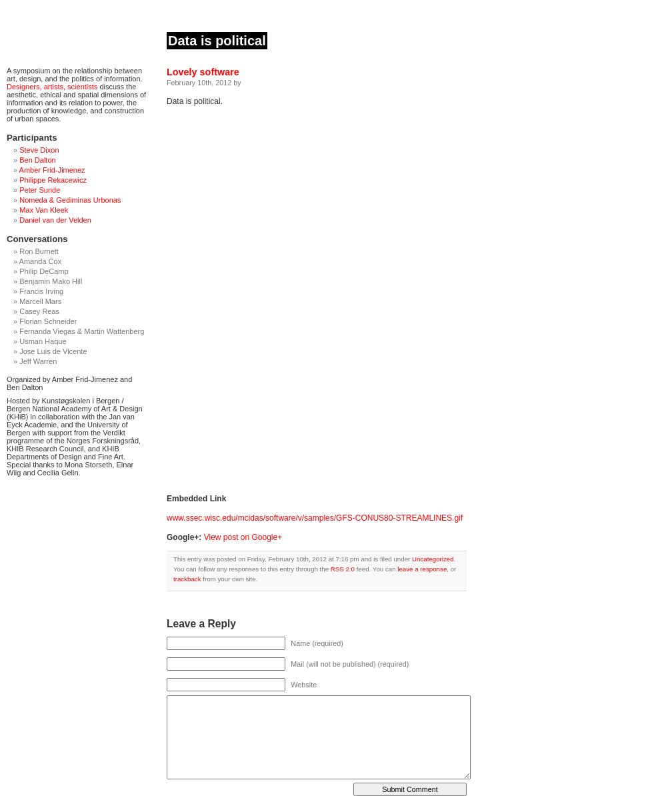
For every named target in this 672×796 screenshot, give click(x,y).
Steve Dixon (39, 150)
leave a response (422, 569)
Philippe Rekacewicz (53, 180)
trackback (187, 579)
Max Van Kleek (44, 210)
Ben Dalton (37, 160)
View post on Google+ (243, 537)
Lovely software (203, 72)
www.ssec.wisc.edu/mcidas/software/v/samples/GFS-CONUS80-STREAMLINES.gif (315, 518)
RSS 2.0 (343, 569)
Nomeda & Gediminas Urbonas (70, 200)
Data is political (217, 41)
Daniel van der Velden (55, 220)
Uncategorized (433, 559)
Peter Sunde (40, 190)
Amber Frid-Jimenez (52, 170)
